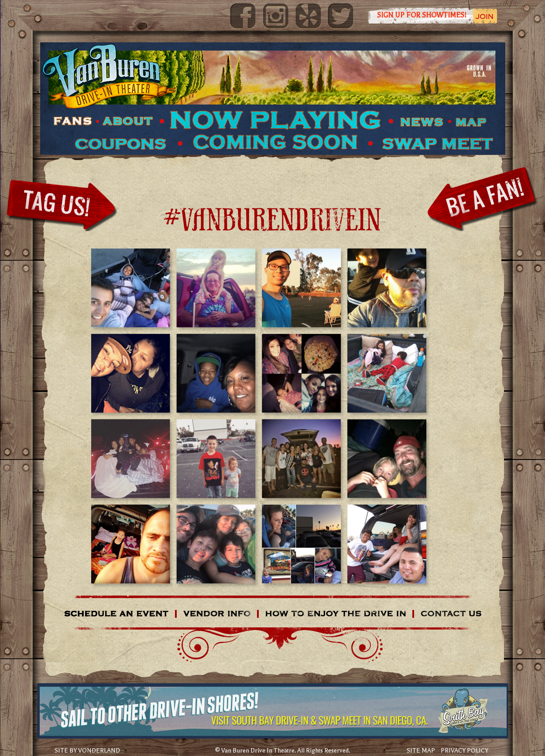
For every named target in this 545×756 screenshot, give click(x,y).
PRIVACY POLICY (464, 751)
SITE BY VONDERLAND (87, 751)
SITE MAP (421, 751)
